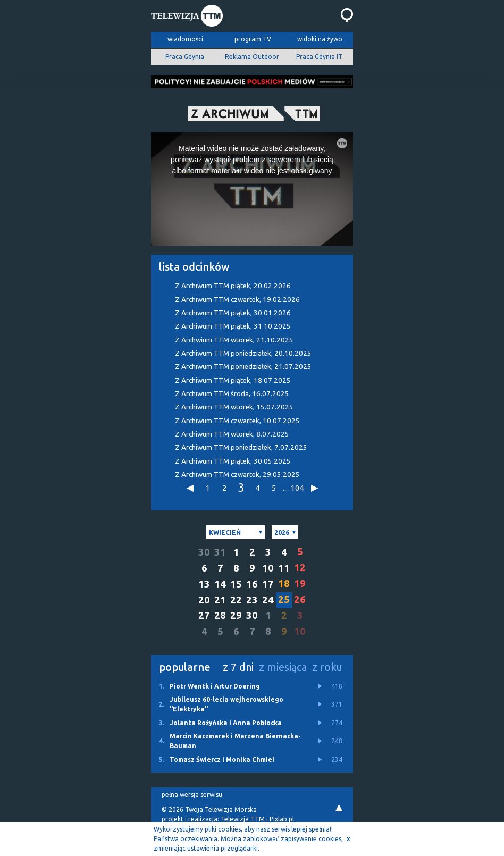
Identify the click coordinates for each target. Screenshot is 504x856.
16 (252, 584)
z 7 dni (238, 667)
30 (204, 552)
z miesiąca (283, 667)
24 (268, 600)
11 (284, 568)
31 (220, 552)
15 (236, 584)
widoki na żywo (320, 39)
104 (297, 488)
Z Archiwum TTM (233, 286)
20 (204, 600)
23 (252, 600)
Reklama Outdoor (252, 57)
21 (220, 600)
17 (268, 584)
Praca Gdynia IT (319, 57)
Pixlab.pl (282, 819)
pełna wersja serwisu (192, 795)
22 (236, 600)
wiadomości (185, 39)
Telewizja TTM (243, 819)
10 (268, 568)
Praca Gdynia (185, 57)
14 (220, 584)
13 (204, 584)
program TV (253, 39)
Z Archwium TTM (234, 340)
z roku (327, 667)
